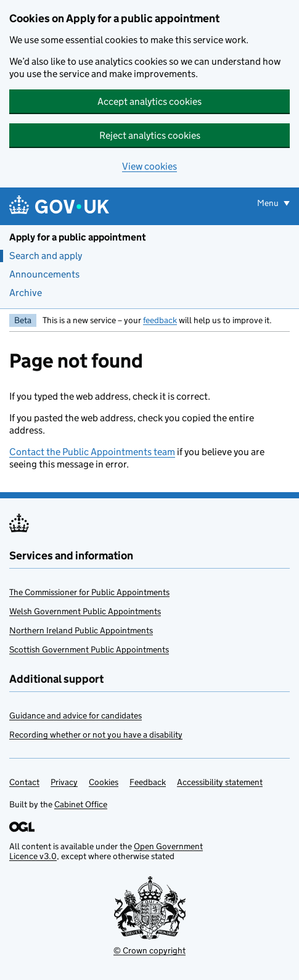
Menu (269, 203)
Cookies (104, 782)
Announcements (44, 274)
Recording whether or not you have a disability (96, 735)
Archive (26, 293)
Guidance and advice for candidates (76, 715)
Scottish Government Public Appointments (89, 649)
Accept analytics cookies (149, 101)
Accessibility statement (220, 782)
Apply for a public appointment (78, 237)
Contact (24, 782)
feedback (160, 320)
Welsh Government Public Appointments (85, 611)
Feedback (148, 782)
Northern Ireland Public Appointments (81, 630)
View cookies (149, 166)
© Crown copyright (149, 950)
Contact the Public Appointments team (92, 452)
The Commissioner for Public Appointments (89, 592)
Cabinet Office (81, 804)
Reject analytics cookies (150, 135)
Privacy (64, 782)
